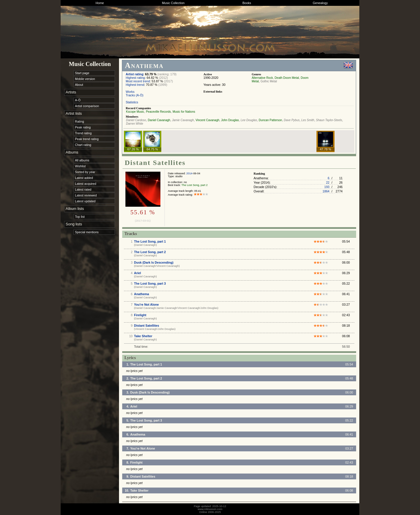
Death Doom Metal (287, 78)
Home (100, 3)
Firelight (140, 315)
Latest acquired (86, 184)
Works (130, 92)
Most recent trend (138, 81)
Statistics (132, 102)
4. (128, 406)
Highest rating (135, 78)
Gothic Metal (269, 81)
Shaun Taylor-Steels (329, 120)
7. (128, 448)
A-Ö (78, 100)
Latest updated (85, 201)
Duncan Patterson (270, 120)
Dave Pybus (292, 120)
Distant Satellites (147, 326)
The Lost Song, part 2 (195, 185)
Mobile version (85, 79)
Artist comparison (87, 106)
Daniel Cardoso (136, 120)
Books (247, 3)
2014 (189, 173)
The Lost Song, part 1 (150, 241)
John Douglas (230, 120)
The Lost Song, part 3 (150, 283)
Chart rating (83, 145)
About (79, 85)
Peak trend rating (87, 139)
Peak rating (83, 127)
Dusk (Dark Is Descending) (154, 262)
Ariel (138, 273)
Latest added (84, 178)
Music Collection (173, 3)
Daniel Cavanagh (159, 120)
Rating (79, 121)
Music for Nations (184, 112)
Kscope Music (135, 112)
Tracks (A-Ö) (135, 95)
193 (327, 187)
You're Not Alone (147, 305)
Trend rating (83, 133)
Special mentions (87, 232)
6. (128, 434)
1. (128, 364)
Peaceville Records (158, 112)
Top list (80, 217)
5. (128, 420)
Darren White (135, 124)
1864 (326, 191)
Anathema (142, 294)
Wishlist (80, 166)
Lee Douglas (249, 120)
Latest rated (83, 189)
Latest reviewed (86, 195)
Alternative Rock (262, 78)
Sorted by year (85, 172)
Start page (82, 73)
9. (128, 476)
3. (128, 392)
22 (328, 182)
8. (128, 462)
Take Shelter (143, 336)
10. (127, 490)
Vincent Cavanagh (207, 120)
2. (128, 378)
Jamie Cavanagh (183, 120)
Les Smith (308, 120)
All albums (82, 160)
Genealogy (320, 3)
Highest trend (135, 85)
